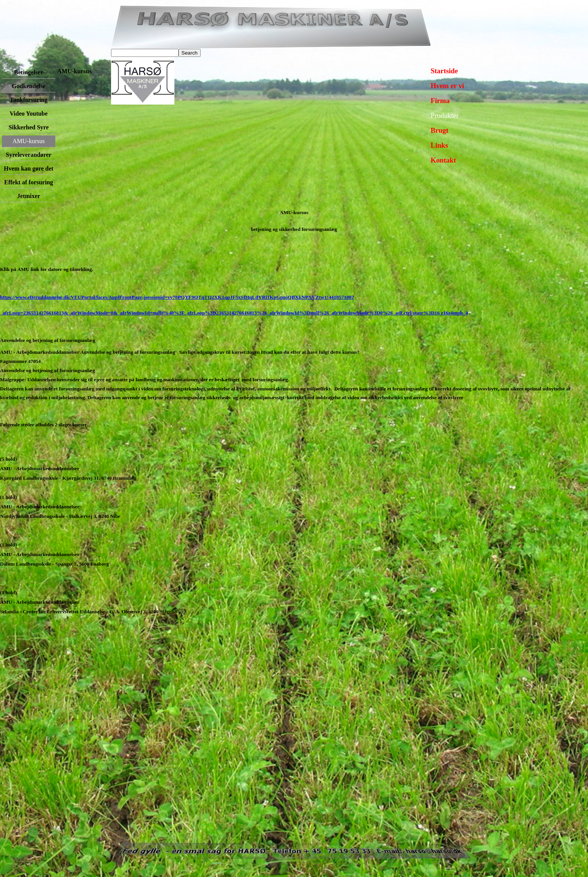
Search (190, 53)
